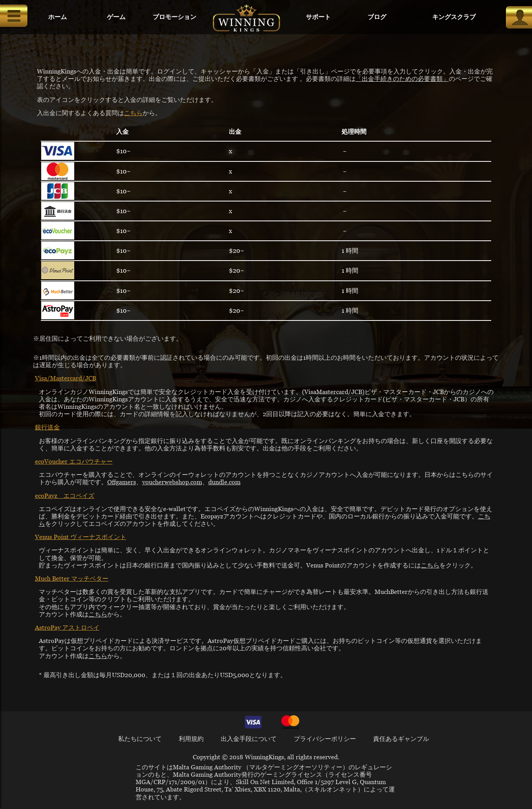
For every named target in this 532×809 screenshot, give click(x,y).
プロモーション (174, 17)
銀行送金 (47, 427)
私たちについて (140, 738)
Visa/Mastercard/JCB (65, 378)
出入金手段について (249, 738)
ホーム (58, 17)
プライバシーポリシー (325, 738)
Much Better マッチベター (72, 578)
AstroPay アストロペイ (67, 627)
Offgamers (122, 482)
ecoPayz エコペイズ (65, 495)
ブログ (377, 17)
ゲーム (116, 17)
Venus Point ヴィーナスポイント (81, 537)
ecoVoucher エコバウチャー (74, 461)
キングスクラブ (454, 17)
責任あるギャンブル (401, 738)
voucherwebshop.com (172, 482)
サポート (318, 17)
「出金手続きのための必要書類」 (402, 78)
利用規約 (191, 738)
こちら (133, 113)
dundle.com (224, 482)
